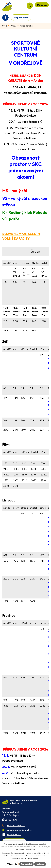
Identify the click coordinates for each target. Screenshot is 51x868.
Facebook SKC (14, 835)
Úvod (5, 26)
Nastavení (40, 864)
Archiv (13, 26)
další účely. (31, 849)
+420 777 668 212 (16, 825)
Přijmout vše (12, 864)
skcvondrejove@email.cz (19, 830)
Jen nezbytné (26, 864)
